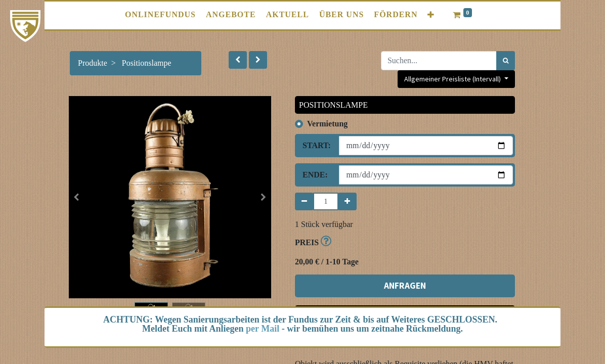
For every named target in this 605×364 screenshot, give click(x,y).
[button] (431, 15)
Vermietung (327, 124)
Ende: (315, 175)
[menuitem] (160, 15)
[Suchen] (506, 61)
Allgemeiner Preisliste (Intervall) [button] (453, 79)
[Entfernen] (304, 201)
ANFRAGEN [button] (405, 286)
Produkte (93, 63)
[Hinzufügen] (347, 201)
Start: (317, 145)
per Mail (263, 329)
